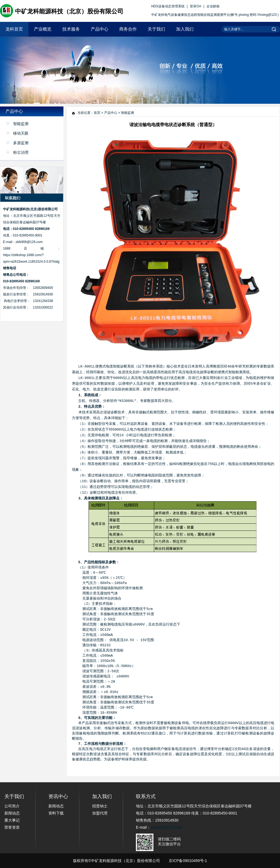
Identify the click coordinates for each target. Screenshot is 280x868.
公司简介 (12, 806)
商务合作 (128, 29)
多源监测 (21, 143)
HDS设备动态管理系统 (168, 6)
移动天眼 (21, 133)
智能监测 (21, 124)
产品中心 (100, 29)
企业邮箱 (213, 6)
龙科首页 (14, 29)
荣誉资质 (12, 827)
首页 (97, 113)
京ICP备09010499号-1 (188, 861)
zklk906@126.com (166, 827)
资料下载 (56, 813)
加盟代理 (100, 813)
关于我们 (156, 29)
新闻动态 (12, 813)
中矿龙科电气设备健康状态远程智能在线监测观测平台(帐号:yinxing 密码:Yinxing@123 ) (215, 15)
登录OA (195, 6)
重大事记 (12, 820)
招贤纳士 (100, 806)
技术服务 (71, 29)
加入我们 (185, 29)
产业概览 (43, 29)
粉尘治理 (21, 152)
